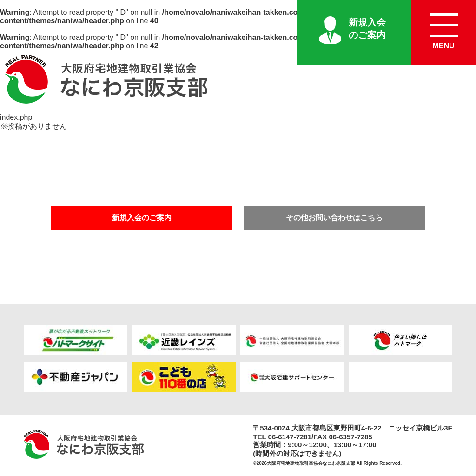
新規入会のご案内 (367, 29)
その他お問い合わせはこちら (334, 218)
